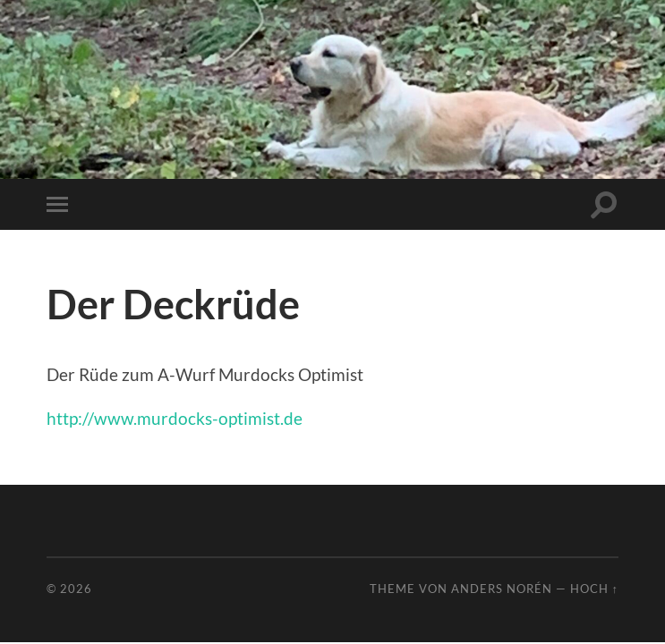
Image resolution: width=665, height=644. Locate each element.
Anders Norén (502, 589)
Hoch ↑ (594, 589)
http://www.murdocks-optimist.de (175, 418)
